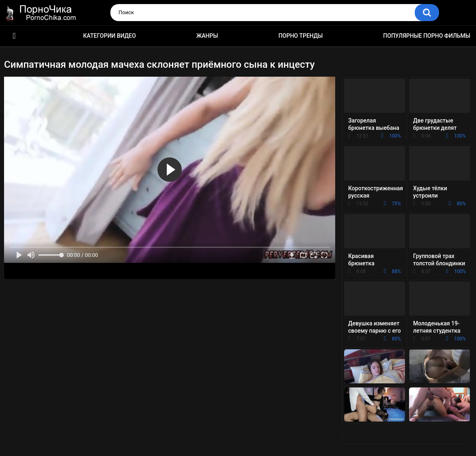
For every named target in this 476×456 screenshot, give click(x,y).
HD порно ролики (14, 36)
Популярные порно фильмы (427, 36)
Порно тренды (300, 36)
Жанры (207, 36)
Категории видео (110, 36)
